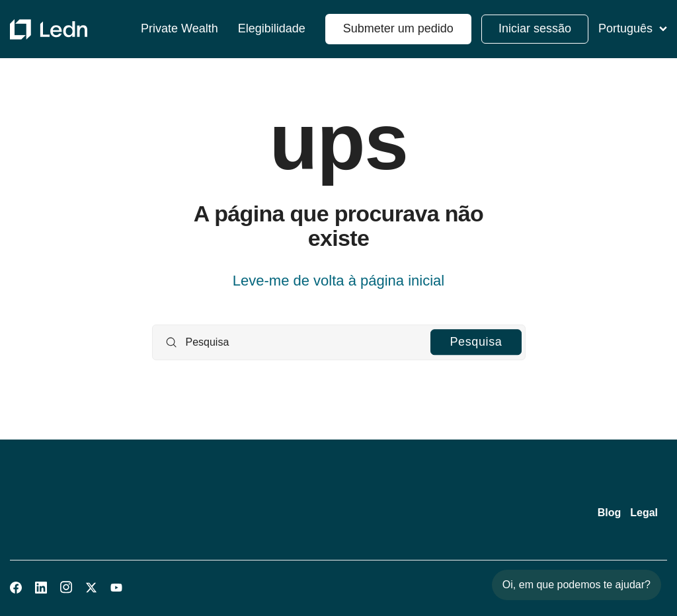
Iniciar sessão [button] (535, 28)
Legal (644, 513)
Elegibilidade (272, 29)
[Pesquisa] (339, 342)
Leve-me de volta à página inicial (338, 281)
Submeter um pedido (398, 28)
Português (633, 28)
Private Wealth (179, 29)
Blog (610, 513)
